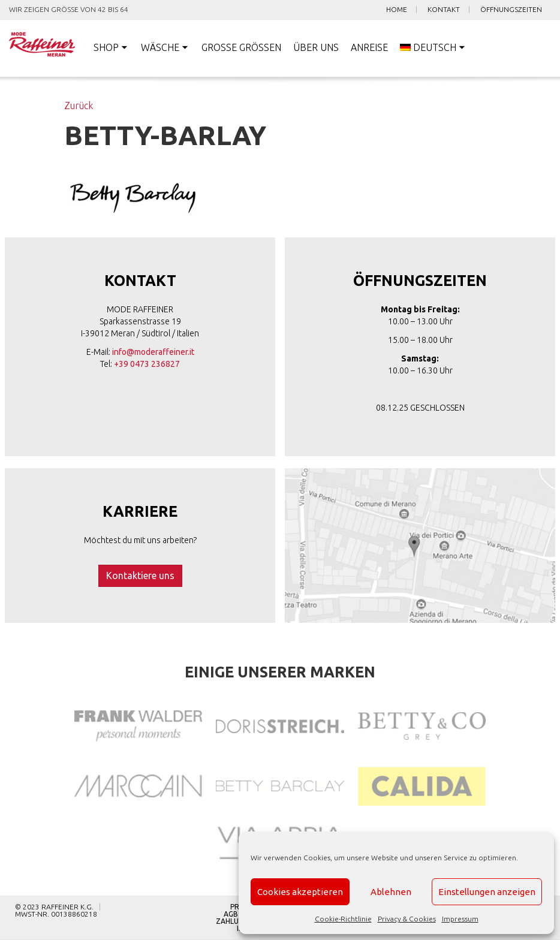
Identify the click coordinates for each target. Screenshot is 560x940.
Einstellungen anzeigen (487, 892)
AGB (231, 914)
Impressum (460, 919)
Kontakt (444, 10)
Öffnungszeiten (511, 10)
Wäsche (160, 47)
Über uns (316, 47)
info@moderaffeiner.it (153, 352)
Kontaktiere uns (140, 576)
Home (397, 10)
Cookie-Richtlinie (343, 919)
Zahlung (232, 921)
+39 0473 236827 (147, 364)
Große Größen (241, 47)
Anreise (369, 47)
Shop (106, 47)
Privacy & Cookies (407, 919)
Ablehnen (391, 892)
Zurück (79, 106)
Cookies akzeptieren (300, 892)
